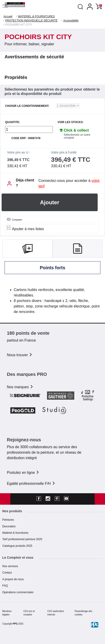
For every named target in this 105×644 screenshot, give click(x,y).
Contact (7, 573)
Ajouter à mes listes (25, 228)
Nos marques (20, 387)
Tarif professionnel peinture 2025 (22, 539)
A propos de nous (13, 579)
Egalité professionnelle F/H (31, 484)
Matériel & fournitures (15, 533)
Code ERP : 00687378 (26, 138)
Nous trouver (20, 355)
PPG (15, 624)
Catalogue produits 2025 (17, 546)
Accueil (8, 16)
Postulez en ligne (23, 473)
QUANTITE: (12, 122)
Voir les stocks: (70, 122)
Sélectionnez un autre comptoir (77, 136)
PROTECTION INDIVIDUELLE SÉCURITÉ (31, 21)
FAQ (5, 586)
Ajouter (50, 202)
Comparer (14, 219)
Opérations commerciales (18, 592)
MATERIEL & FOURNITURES (36, 16)
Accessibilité (71, 21)
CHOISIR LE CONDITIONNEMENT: (27, 106)
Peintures (8, 520)
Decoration (9, 526)
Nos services (10, 566)
